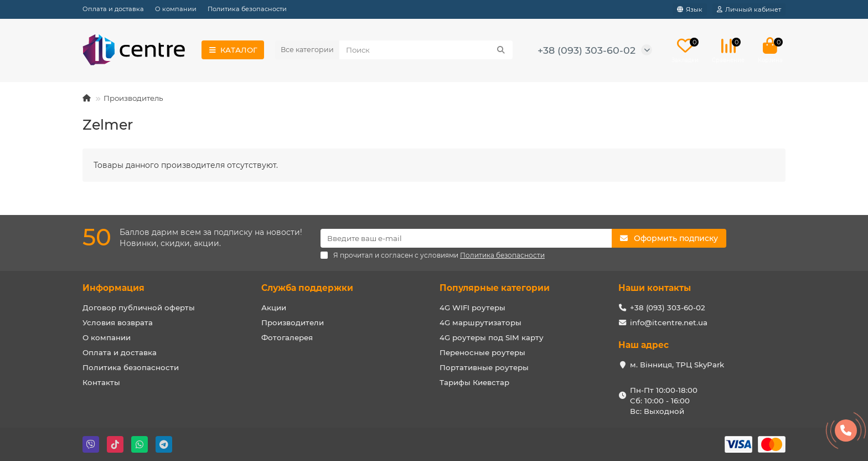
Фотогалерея (287, 337)
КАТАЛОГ (233, 50)
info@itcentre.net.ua (669, 322)
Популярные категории (495, 288)
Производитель (133, 98)
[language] (690, 9)
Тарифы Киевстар (474, 382)
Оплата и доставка (113, 9)
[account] (749, 9)
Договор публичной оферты (139, 308)
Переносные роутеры (482, 352)
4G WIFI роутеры (472, 308)
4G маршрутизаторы (480, 322)
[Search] (426, 50)
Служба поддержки (307, 288)
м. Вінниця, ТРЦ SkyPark (677, 365)
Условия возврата (118, 322)
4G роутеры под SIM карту (492, 337)
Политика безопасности (247, 9)
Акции (274, 308)
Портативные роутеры (484, 367)
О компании (176, 9)
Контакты (101, 382)
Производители (293, 322)
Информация (113, 288)
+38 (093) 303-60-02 (587, 50)
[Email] (466, 238)
